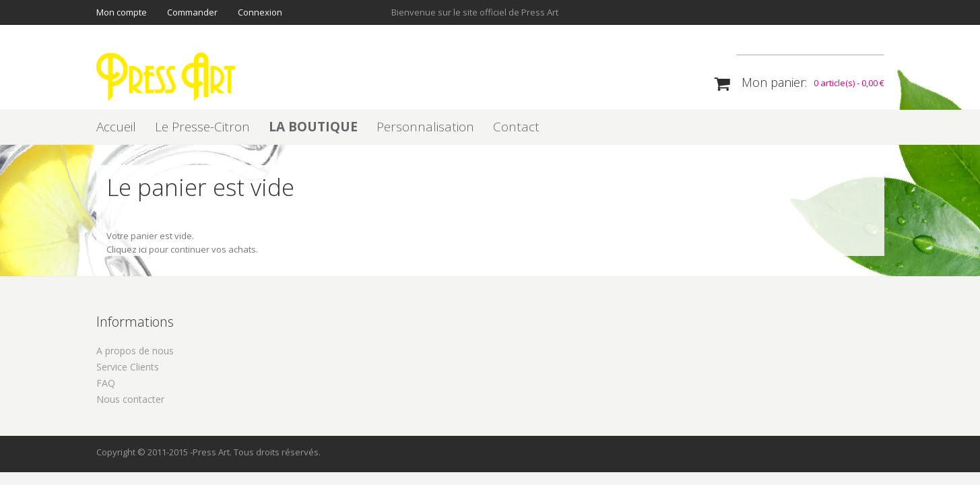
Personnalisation (425, 127)
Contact (516, 127)
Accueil (116, 127)
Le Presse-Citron (202, 127)
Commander (192, 12)
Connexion (260, 12)
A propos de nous (135, 351)
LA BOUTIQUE (313, 127)
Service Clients (128, 367)
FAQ (106, 383)
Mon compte (122, 12)
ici (143, 249)
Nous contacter (130, 399)
